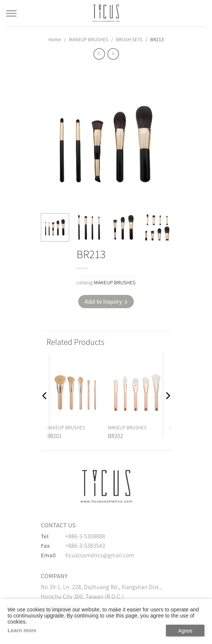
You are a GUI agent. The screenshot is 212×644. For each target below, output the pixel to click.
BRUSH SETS (129, 39)
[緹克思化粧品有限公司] (106, 486)
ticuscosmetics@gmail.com (100, 555)
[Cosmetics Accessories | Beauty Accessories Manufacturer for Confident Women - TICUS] (106, 13)
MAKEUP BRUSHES (89, 39)
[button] (45, 396)
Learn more (22, 630)
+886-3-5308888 (85, 536)
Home (55, 39)
